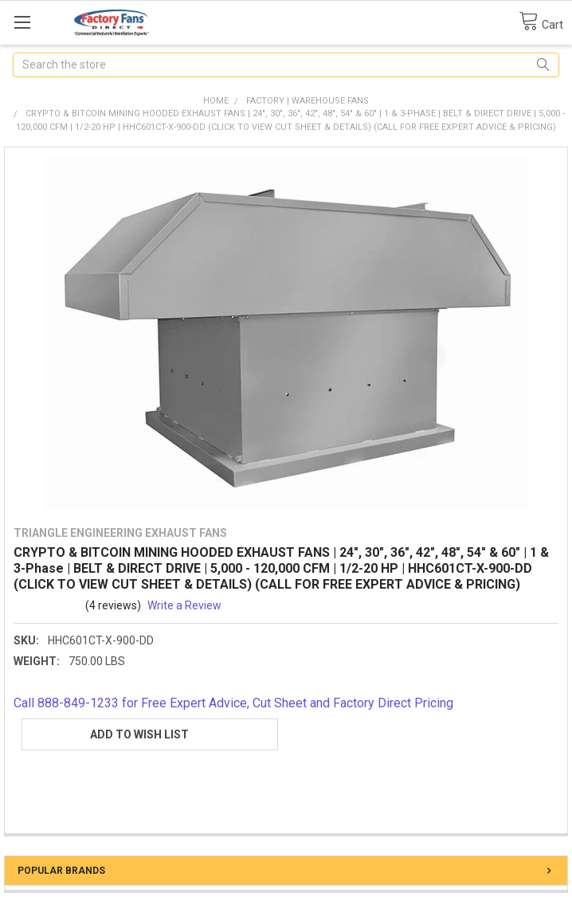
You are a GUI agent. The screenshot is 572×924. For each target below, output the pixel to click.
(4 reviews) (113, 605)
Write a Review (184, 605)
